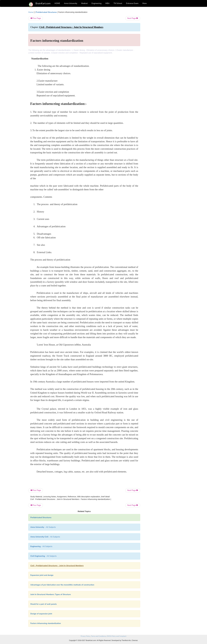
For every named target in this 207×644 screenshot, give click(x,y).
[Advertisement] (162, 50)
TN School (118, 3)
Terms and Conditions (98, 636)
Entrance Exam (132, 3)
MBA (107, 3)
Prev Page (36, 18)
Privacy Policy (85, 636)
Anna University (71, 3)
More (145, 3)
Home (31, 12)
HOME (57, 3)
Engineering (97, 3)
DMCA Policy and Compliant (117, 636)
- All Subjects (43, 527)
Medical (84, 3)
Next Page (133, 18)
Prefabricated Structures (46, 12)
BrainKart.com (43, 3)
